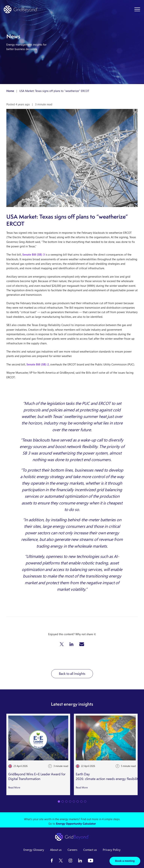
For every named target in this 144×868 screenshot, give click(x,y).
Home (10, 91)
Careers (72, 850)
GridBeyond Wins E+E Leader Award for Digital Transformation (37, 776)
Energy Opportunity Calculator (76, 824)
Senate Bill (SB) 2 (37, 364)
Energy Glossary (34, 850)
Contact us (90, 850)
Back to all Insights (72, 674)
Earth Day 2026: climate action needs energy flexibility (108, 776)
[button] (62, 644)
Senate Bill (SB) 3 (34, 254)
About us (56, 850)
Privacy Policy (112, 850)
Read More (14, 787)
